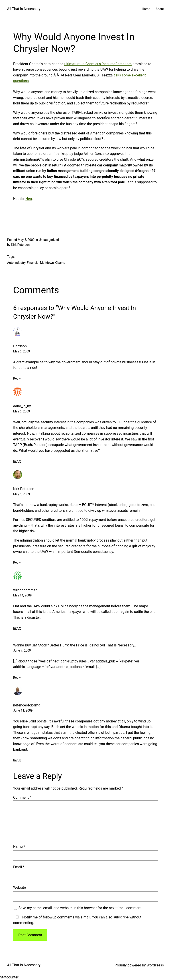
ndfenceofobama (27, 705)
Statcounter (9, 977)
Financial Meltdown (40, 263)
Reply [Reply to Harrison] (17, 378)
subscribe (121, 917)
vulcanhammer (25, 590)
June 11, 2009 (23, 710)
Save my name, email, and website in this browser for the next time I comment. (80, 908)
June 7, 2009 (22, 650)
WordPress (155, 965)
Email (19, 867)
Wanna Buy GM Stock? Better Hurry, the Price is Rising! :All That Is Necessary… (75, 645)
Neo (29, 199)
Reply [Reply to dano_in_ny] (17, 461)
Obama (60, 263)
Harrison (20, 346)
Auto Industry (16, 263)
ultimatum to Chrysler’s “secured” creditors (98, 64)
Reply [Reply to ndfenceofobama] (17, 760)
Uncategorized (49, 240)
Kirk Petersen (24, 489)
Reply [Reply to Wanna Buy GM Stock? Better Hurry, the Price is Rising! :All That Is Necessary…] (17, 678)
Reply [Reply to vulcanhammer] (17, 628)
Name (19, 847)
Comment (22, 797)
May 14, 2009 (22, 595)
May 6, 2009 (21, 351)
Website (19, 887)
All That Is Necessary (24, 9)
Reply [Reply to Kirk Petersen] (17, 562)
